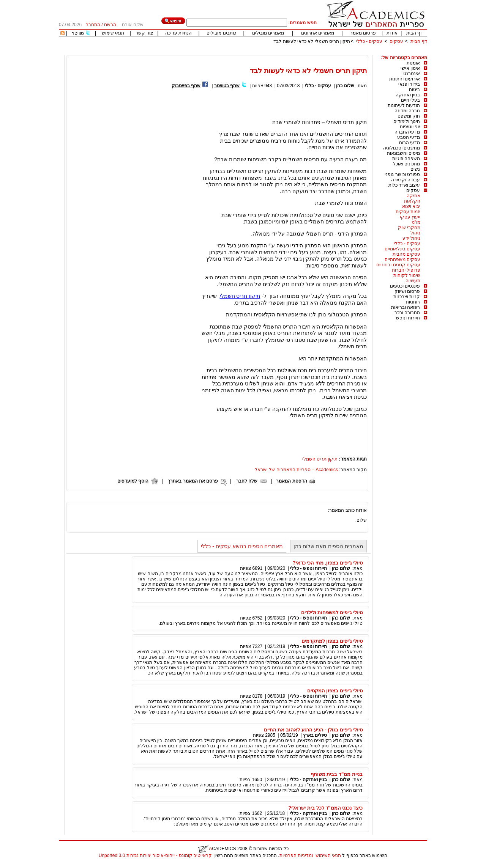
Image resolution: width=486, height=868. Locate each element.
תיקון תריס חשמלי (240, 296)
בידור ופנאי (409, 84)
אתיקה (413, 196)
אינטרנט (412, 74)
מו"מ (416, 222)
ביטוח (414, 90)
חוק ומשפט (409, 116)
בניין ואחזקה (408, 95)
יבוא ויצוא (411, 206)
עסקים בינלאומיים (402, 249)
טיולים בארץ (315, 735)
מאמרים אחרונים (318, 33)
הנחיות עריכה (178, 33)
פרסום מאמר (363, 33)
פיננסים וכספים (405, 286)
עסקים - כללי (369, 41)
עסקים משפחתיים (402, 259)
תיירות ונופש (408, 318)
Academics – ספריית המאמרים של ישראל (296, 470)
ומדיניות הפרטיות (296, 855)
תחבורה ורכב (407, 313)
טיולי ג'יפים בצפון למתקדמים (332, 641)
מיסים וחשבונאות (403, 153)
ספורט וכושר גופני (402, 175)
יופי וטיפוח (410, 127)
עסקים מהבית (406, 254)
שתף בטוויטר (227, 86)
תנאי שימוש (113, 33)
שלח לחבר (247, 481)
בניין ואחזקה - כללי (308, 780)
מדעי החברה (407, 132)
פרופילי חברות (406, 270)
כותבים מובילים (221, 33)
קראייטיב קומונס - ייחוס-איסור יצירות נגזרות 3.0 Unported (155, 855)
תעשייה (413, 281)
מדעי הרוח (409, 143)
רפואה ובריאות (406, 307)
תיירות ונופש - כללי (308, 568)
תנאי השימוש (328, 855)
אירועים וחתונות (405, 79)
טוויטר (78, 33)
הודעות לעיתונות (404, 105)
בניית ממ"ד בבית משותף (337, 774)
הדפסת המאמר (291, 481)
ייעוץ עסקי (410, 217)
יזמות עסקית (408, 212)
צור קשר (144, 33)
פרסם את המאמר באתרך (193, 481)
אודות (392, 33)
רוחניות (413, 302)
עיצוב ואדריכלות (404, 185)
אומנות (413, 63)
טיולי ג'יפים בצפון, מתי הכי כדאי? (327, 563)
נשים (415, 169)
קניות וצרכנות (407, 297)
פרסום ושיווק (407, 291)
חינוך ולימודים (407, 121)
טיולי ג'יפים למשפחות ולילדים (332, 612)
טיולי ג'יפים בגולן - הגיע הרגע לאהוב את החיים (313, 730)
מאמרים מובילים (268, 33)
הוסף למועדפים (133, 481)
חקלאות (412, 201)
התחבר (93, 25)
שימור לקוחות (407, 275)
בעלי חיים (410, 100)
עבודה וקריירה (406, 180)
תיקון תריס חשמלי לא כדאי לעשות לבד (312, 41)
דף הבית (415, 33)
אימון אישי (410, 68)
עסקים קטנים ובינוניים (398, 265)
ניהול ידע (411, 238)
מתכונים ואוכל (406, 164)
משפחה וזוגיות (406, 159)
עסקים (396, 41)
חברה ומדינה (407, 111)
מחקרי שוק (409, 228)
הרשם (110, 25)
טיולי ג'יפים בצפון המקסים (335, 691)
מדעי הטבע (409, 137)
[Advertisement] (289, 52)
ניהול (415, 233)
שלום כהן (345, 86)
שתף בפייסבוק (186, 86)
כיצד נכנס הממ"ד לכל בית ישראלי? (325, 808)
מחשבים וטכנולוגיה (402, 148)
